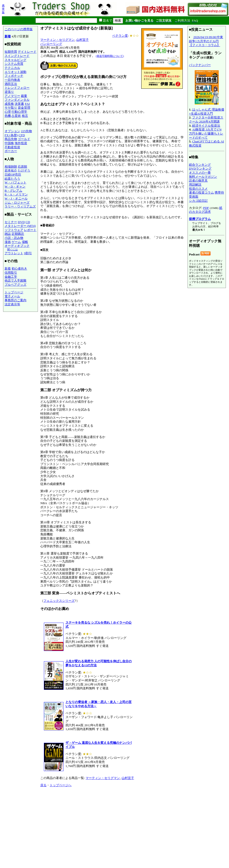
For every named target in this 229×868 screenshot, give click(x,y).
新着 (8, 36)
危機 (8, 116)
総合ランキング (200, 165)
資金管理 (24, 108)
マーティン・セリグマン (57, 40)
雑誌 (8, 234)
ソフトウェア (14, 230)
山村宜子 (82, 40)
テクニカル (12, 68)
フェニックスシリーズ (59, 601)
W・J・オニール (16, 198)
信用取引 (11, 273)
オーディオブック (17, 246)
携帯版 (3, 9)
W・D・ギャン (15, 186)
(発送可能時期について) (110, 56)
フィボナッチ (14, 76)
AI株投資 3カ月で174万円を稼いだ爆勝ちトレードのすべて (206, 133)
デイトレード (27, 52)
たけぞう (24, 170)
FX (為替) (11, 135)
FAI (27, 104)
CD (28, 222)
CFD (22, 135)
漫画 (8, 242)
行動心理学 (19, 112)
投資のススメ (198, 189)
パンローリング (51, 44)
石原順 (22, 167)
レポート (30, 230)
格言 (25, 116)
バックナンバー (200, 65)
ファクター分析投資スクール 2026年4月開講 (206, 119)
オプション (12, 131)
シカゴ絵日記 (198, 201)
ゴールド (24, 139)
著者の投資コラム (201, 192)
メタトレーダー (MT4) (20, 226)
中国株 (9, 143)
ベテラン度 (120, 36)
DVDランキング (200, 168)
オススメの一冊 (200, 173)
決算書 (19, 104)
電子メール (12, 296)
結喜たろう (12, 179)
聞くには (12, 249)
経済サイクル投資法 (206, 126)
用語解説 (195, 185)
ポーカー (11, 151)
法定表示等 (12, 304)
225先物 (26, 131)
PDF (206, 208)
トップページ (14, 292)
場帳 (25, 242)
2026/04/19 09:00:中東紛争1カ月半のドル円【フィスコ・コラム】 (206, 41)
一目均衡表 (12, 80)
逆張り (9, 92)
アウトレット (14, 253)
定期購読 (18, 234)
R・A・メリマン (16, 194)
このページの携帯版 (19, 29)
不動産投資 (12, 147)
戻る (43, 785)
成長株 (9, 104)
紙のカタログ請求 (206, 210)
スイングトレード (17, 56)
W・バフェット (15, 182)
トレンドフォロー (17, 88)
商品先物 (11, 139)
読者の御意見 (198, 180)
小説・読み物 (14, 238)
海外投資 (21, 143)
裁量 (24, 96)
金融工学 (11, 277)
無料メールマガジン (203, 177)
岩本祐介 (11, 170)
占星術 (16, 116)
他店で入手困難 (15, 280)
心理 (8, 112)
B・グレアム (13, 191)
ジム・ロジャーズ (17, 203)
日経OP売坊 (13, 174)
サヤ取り (11, 108)
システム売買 (14, 64)
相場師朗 (11, 167)
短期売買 (11, 52)
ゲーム (16, 242)
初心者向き (19, 269)
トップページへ (61, 785)
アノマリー (12, 96)
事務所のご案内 (15, 300)
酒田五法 (11, 84)
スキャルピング (15, 60)
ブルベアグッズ (15, 285)
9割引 (28, 253)
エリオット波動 (15, 72)
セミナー (11, 222)
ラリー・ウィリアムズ (20, 206)
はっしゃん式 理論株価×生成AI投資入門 (207, 112)
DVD (21, 222)
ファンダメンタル (17, 100)
